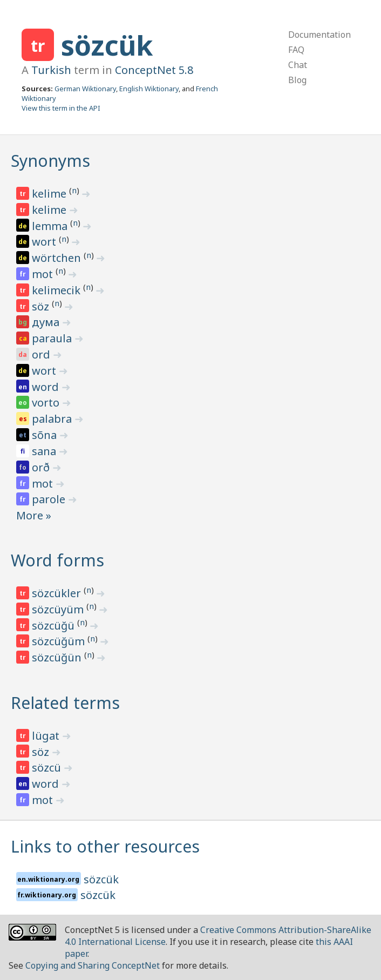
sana (45, 451)
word (47, 387)
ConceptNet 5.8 (154, 70)
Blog (297, 80)
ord (42, 354)
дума (47, 322)
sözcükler (58, 593)
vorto (47, 403)
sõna (46, 435)
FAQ (296, 50)
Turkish (51, 70)
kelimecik (57, 290)
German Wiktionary (85, 89)
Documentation (319, 35)
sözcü (48, 768)
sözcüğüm (60, 641)
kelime (50, 194)
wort (45, 242)
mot (44, 274)
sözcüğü (55, 626)
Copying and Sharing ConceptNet (93, 965)
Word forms (57, 560)
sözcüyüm (59, 609)
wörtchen (58, 258)
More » (34, 515)
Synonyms (50, 161)
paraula (53, 338)
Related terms (65, 703)
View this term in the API (61, 108)
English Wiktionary (149, 89)
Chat (298, 65)
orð (42, 467)
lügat (47, 736)
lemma (51, 226)
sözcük (107, 45)
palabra (53, 419)
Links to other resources (105, 846)
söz (42, 306)
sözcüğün (58, 657)
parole (50, 499)
